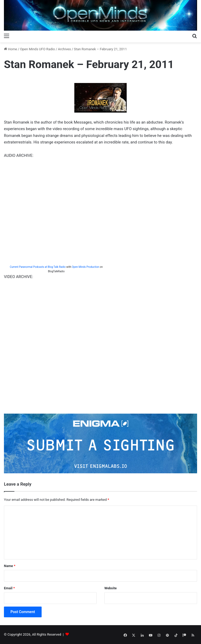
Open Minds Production (85, 267)
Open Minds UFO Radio (38, 49)
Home (10, 49)
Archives (64, 49)
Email (9, 588)
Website (111, 588)
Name (10, 566)
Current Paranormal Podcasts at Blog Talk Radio (38, 267)
